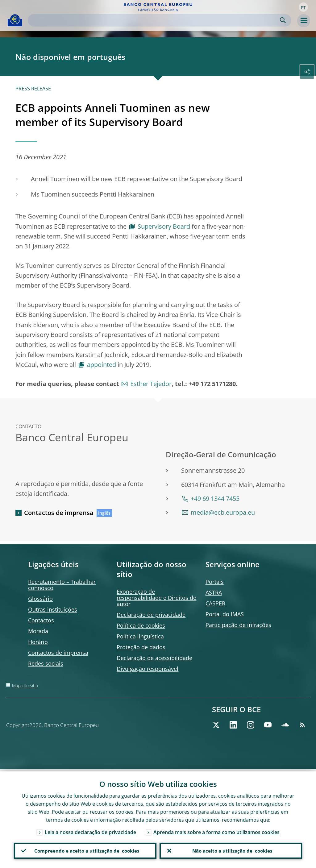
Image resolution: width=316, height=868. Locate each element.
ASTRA (214, 592)
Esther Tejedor (151, 384)
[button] (303, 7)
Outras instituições (53, 609)
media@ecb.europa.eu (223, 512)
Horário (38, 642)
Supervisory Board (164, 226)
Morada (38, 631)
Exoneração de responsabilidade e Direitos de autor (156, 598)
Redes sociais (46, 663)
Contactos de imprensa (59, 513)
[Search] (155, 20)
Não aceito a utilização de (231, 850)
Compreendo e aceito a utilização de (85, 850)
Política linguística (140, 636)
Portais (215, 582)
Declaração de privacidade (151, 615)
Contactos (41, 620)
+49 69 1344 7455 (215, 498)
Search (283, 20)
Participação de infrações (238, 625)
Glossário (40, 599)
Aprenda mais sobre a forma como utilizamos (216, 830)
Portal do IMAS (225, 614)
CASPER (215, 603)
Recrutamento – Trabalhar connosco (62, 585)
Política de (141, 625)
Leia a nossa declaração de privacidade (90, 830)
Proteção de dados (141, 647)
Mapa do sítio (25, 685)
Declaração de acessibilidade (154, 658)
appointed (102, 365)
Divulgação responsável (148, 669)
